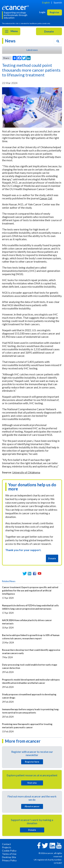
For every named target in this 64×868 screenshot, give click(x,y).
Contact (6, 844)
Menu (11, 31)
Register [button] (55, 12)
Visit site (32, 783)
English (46, 2)
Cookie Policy (9, 851)
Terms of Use (9, 854)
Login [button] (42, 12)
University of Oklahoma (26, 472)
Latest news (32, 50)
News (10, 41)
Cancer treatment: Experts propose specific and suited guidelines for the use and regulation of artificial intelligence (30, 591)
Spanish (58, 2)
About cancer (32, 806)
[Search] (58, 41)
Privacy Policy (9, 860)
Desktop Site (9, 857)
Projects (7, 847)
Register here (32, 762)
